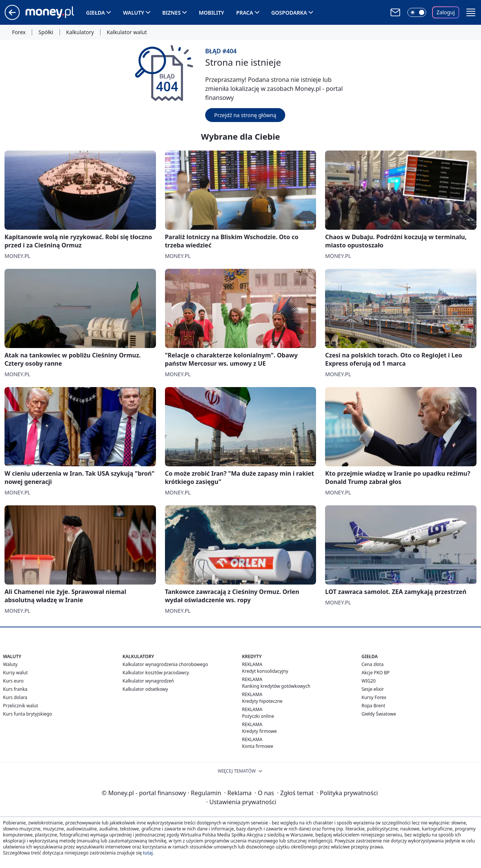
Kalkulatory (80, 32)
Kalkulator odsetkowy (145, 689)
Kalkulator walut (127, 32)
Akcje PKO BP (376, 673)
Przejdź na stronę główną (245, 115)
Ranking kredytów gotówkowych (276, 686)
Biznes (172, 13)
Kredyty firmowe (259, 731)
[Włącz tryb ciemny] (417, 12)
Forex (19, 32)
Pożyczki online (258, 716)
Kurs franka (15, 689)
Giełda (95, 13)
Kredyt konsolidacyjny (265, 671)
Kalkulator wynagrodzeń (148, 681)
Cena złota (373, 664)
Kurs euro (13, 681)
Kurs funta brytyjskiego (27, 714)
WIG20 (369, 681)
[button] (471, 12)
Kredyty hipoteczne (262, 701)
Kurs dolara (15, 697)
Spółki (46, 32)
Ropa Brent (373, 706)
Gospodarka (289, 13)
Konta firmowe (258, 746)
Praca (245, 13)
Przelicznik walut (20, 706)
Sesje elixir (373, 689)
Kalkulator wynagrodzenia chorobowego (165, 664)
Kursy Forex (374, 697)
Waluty (134, 13)
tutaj (148, 853)
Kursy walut (15, 673)
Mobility (212, 13)
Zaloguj (446, 12)
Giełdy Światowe (379, 714)
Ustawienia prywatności (241, 802)
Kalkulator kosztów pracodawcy (156, 673)
